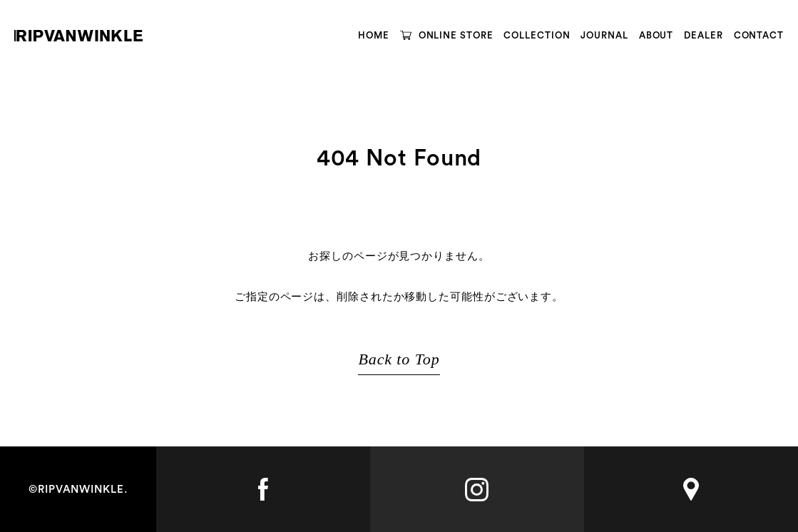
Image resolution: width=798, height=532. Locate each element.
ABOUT (656, 35)
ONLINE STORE (456, 35)
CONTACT (759, 35)
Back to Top (399, 359)
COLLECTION (537, 35)
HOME (374, 35)
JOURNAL (604, 35)
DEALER (703, 35)
